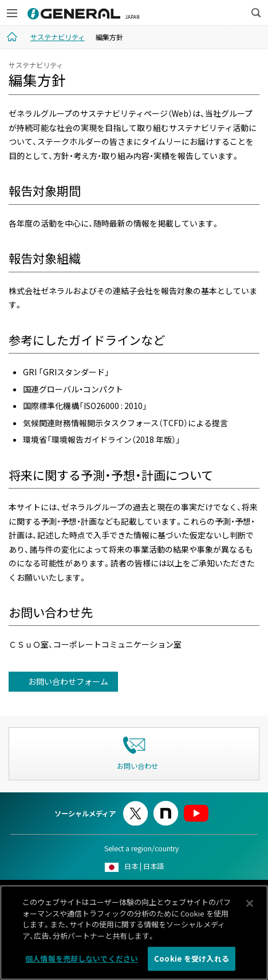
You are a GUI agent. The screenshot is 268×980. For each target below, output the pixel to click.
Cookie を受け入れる (192, 963)
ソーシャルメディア (85, 814)
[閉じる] (250, 907)
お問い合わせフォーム (67, 681)
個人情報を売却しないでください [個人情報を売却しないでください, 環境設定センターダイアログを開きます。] (82, 963)
